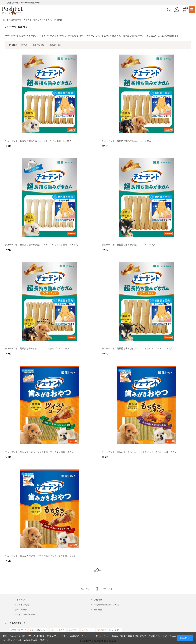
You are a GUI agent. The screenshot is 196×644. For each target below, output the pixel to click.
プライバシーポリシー (25, 615)
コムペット (88, 630)
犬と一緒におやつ (39, 630)
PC (88, 589)
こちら (27, 640)
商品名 (24, 45)
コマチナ (73, 630)
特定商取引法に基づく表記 (106, 605)
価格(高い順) (55, 45)
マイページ (20, 600)
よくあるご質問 (22, 605)
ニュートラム (58, 630)
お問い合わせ (21, 610)
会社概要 (98, 610)
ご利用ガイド (100, 600)
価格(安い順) (38, 45)
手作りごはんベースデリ (109, 630)
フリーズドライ (18, 630)
